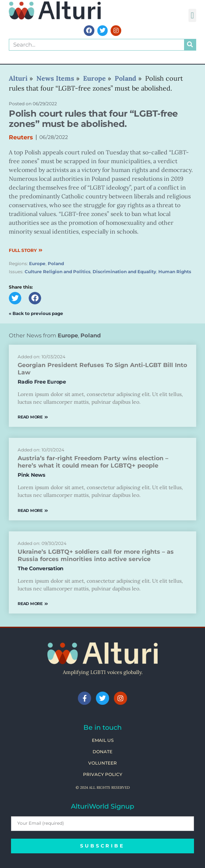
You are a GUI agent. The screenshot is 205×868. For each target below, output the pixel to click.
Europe (37, 263)
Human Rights (175, 272)
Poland (56, 263)
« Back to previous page (36, 313)
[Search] (190, 45)
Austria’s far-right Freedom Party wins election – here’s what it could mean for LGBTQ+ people (93, 462)
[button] (192, 15)
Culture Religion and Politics (57, 272)
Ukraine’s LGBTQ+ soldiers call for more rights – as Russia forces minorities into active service (96, 555)
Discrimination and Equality (124, 272)
